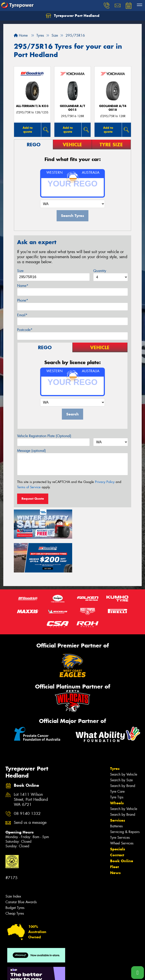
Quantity (100, 271)
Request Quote (33, 499)
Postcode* (25, 330)
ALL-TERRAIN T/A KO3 (32, 106)
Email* (22, 315)
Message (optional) (31, 451)
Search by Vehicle (124, 740)
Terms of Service (29, 487)
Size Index (13, 862)
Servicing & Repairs (125, 797)
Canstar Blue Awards (21, 868)
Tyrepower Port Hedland (73, 16)
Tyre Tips (117, 763)
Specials (118, 815)
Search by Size (121, 746)
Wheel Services (122, 809)
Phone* (23, 300)
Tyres (115, 734)
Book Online (122, 826)
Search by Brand (123, 751)
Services (118, 786)
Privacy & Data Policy (31, 969)
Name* (23, 286)
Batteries (116, 792)
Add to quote (28, 130)
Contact (117, 821)
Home (21, 35)
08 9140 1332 (27, 779)
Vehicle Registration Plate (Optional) (44, 436)
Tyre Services (120, 803)
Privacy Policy (105, 482)
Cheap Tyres (15, 879)
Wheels (117, 769)
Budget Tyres (15, 873)
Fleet (115, 832)
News (115, 838)
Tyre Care (117, 757)
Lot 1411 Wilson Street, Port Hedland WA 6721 (31, 765)
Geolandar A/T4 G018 (113, 108)
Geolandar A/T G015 (72, 108)
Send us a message (30, 788)
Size (20, 271)
